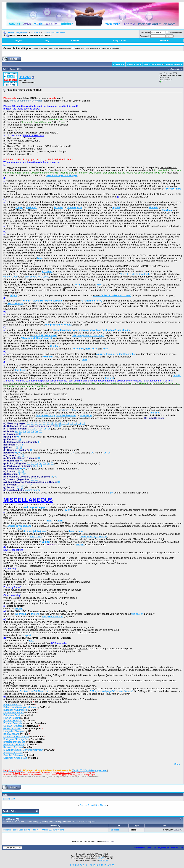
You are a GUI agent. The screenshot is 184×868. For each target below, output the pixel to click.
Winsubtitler (86, 415)
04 (40, 423)
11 (68, 423)
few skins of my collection (93, 537)
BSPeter (25, 77)
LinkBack (118, 64)
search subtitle (33, 490)
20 (113, 865)
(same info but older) (93, 335)
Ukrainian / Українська (15, 758)
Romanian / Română (14, 745)
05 (44, 423)
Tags (5, 795)
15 (84, 423)
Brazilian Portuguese (14, 742)
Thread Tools (133, 64)
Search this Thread (153, 64)
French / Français (13, 721)
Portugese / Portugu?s (15, 739)
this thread (21, 370)
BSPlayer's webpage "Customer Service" (111, 691)
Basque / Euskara (13, 705)
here (19, 529)
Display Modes (173, 64)
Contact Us (140, 848)
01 (28, 423)
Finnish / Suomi (12, 718)
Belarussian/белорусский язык (20, 707)
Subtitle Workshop (45, 415)
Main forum (36, 33)
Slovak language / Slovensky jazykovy (23, 750)
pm (112, 493)
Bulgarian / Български (15, 710)
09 (60, 423)
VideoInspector (75, 207)
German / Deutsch (13, 726)
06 (48, 423)
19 (110, 865)
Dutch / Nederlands (14, 713)
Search (164, 41)
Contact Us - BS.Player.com (35, 691)
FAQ (47, 41)
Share (177, 764)
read (13, 799)
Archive (174, 848)
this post (110, 378)
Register (19, 41)
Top (181, 848)
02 (32, 423)
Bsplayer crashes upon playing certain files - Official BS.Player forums (34, 830)
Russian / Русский (13, 747)
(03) (29, 469)
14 (80, 423)
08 (56, 423)
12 (72, 423)
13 (76, 423)
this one (35, 614)
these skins (36, 537)
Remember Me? (174, 33)
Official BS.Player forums (18, 33)
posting (6, 799)
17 (105, 865)
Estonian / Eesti (12, 715)
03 (36, 423)
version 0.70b (10, 277)
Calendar (75, 41)
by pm (68, 510)
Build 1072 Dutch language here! (90, 770)
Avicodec (59, 207)
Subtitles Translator (66, 415)
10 (64, 423)
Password (144, 36)
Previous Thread (87, 805)
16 (102, 865)
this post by (142, 614)
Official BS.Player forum (158, 848)
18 (107, 865)
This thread (114, 830)
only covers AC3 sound (37, 277)
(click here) (112, 295)
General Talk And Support (54, 33)
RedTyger (104, 860)
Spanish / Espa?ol (13, 753)
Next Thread (101, 805)
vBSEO (101, 858)
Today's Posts (119, 41)
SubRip (177, 375)
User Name (145, 32)
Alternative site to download (134, 274)
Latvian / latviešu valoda (16, 737)
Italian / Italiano (11, 734)
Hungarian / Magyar (14, 731)
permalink (176, 69)
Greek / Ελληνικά (12, 729)
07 (52, 423)
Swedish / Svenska (13, 755)
